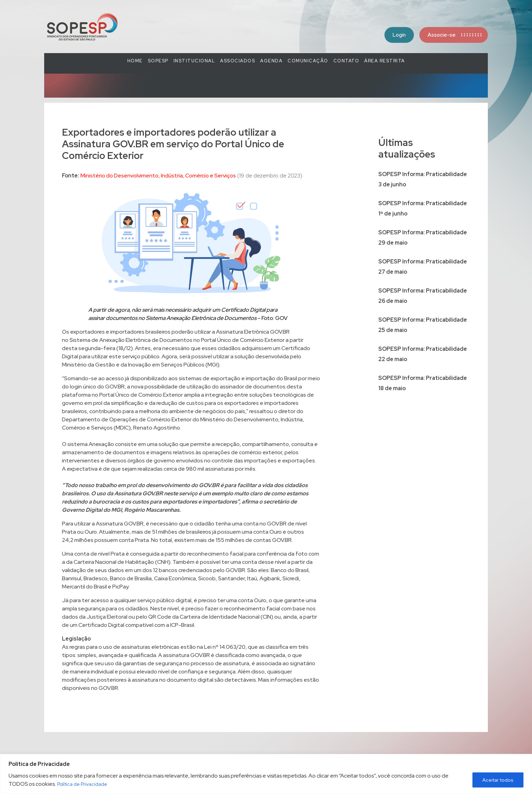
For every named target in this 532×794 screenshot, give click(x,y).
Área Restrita (385, 61)
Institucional (194, 61)
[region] (266, 774)
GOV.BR (108, 688)
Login (399, 35)
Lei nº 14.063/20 (225, 647)
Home (135, 61)
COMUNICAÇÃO (308, 61)
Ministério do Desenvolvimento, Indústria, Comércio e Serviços (158, 176)
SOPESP (158, 61)
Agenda (271, 61)
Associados (238, 61)
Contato (346, 61)
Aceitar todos (498, 780)
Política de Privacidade (82, 784)
